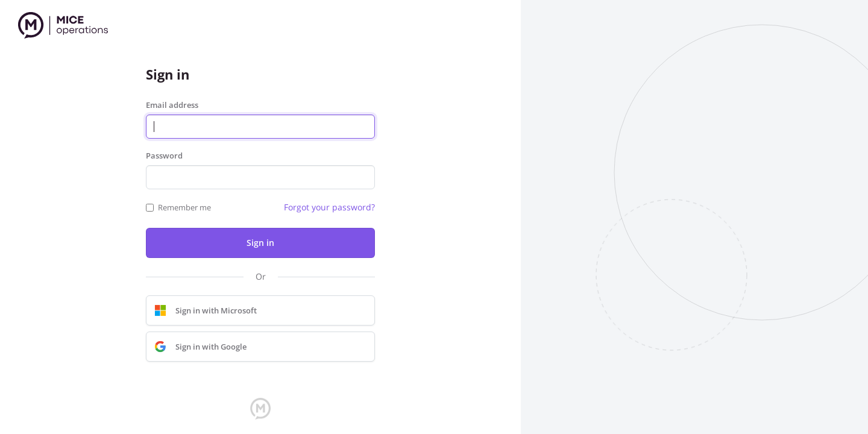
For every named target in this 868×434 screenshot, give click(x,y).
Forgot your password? (329, 207)
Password (164, 156)
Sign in (260, 243)
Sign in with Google (198, 347)
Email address (172, 105)
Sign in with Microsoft (203, 310)
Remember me (184, 207)
